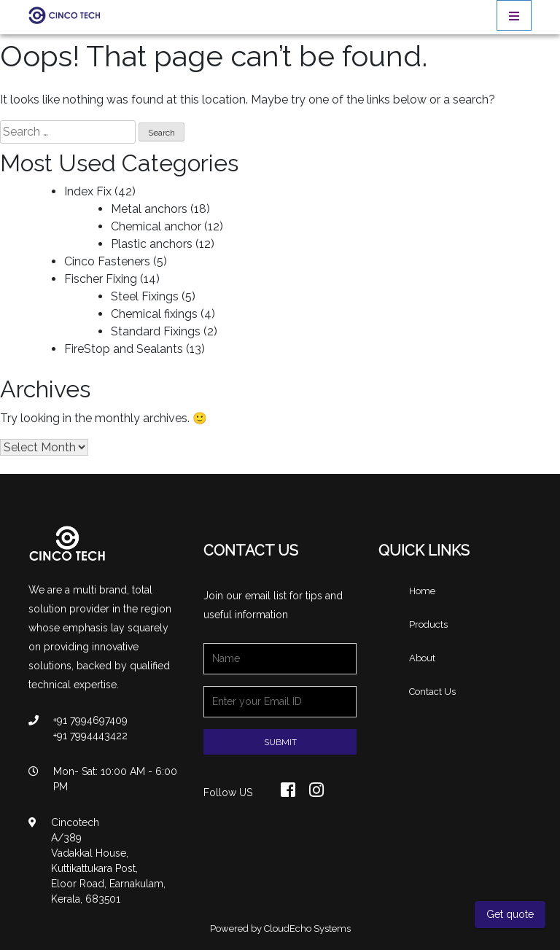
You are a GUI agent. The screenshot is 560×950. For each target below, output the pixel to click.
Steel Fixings (145, 296)
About (422, 658)
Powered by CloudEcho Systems (280, 928)
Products (428, 624)
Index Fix (88, 191)
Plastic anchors (152, 244)
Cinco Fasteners (107, 261)
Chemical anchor (156, 226)
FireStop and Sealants (124, 349)
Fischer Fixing (101, 279)
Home (422, 591)
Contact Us (432, 692)
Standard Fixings (156, 331)
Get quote (510, 914)
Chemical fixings (154, 314)
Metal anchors (149, 209)
